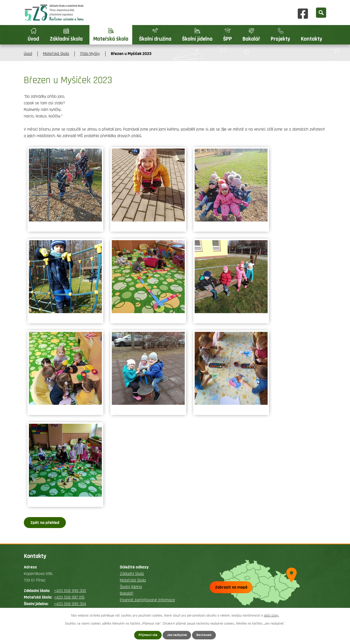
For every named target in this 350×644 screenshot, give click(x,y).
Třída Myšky (90, 54)
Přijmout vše (148, 635)
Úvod (33, 39)
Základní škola (66, 39)
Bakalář (251, 39)
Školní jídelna (197, 39)
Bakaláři (127, 593)
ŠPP (227, 39)
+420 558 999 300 (70, 591)
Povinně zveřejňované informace (147, 600)
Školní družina (155, 39)
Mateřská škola (111, 39)
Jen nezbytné (177, 635)
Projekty (280, 39)
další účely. (271, 616)
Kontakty (312, 39)
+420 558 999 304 (70, 604)
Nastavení (204, 635)
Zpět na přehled (45, 523)
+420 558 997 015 (69, 597)
